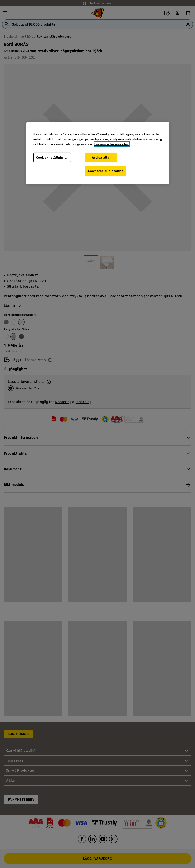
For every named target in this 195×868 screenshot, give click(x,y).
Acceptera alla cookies (105, 171)
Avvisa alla (101, 157)
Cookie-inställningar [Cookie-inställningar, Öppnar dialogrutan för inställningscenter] (52, 157)
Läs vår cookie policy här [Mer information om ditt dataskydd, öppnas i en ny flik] (112, 144)
